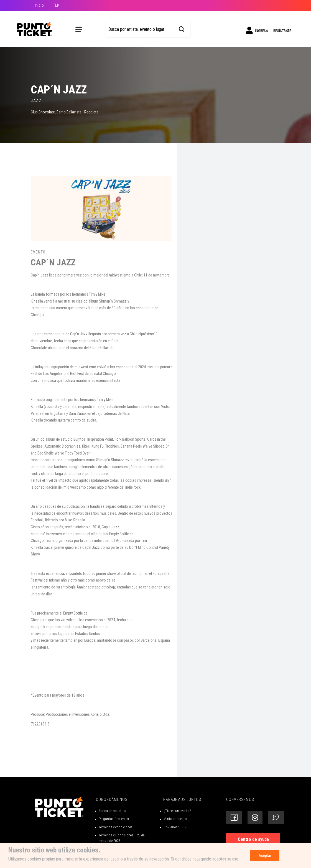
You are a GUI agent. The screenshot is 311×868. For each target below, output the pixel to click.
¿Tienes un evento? (177, 811)
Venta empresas (175, 819)
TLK (56, 5)
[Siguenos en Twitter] (276, 817)
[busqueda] (182, 28)
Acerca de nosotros (112, 811)
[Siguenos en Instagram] (255, 817)
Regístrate (282, 31)
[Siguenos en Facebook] (234, 817)
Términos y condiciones (116, 827)
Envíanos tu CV (175, 827)
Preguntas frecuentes (114, 819)
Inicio (39, 5)
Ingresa (257, 31)
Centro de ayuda (253, 839)
